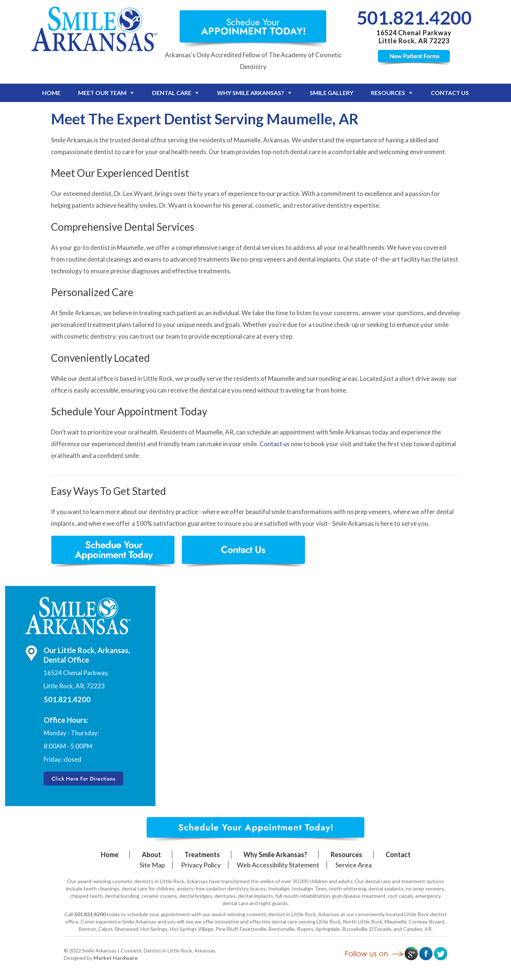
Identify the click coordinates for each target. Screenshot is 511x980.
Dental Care (172, 93)
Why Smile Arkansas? (251, 93)
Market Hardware (115, 958)
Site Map (152, 865)
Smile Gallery (332, 93)
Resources (388, 93)
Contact (398, 855)
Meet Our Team (102, 93)
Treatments (202, 855)
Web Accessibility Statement (278, 865)
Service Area (354, 865)
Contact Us (450, 93)
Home (51, 93)
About (151, 855)
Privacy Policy (201, 865)
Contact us (275, 444)
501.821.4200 (414, 18)
